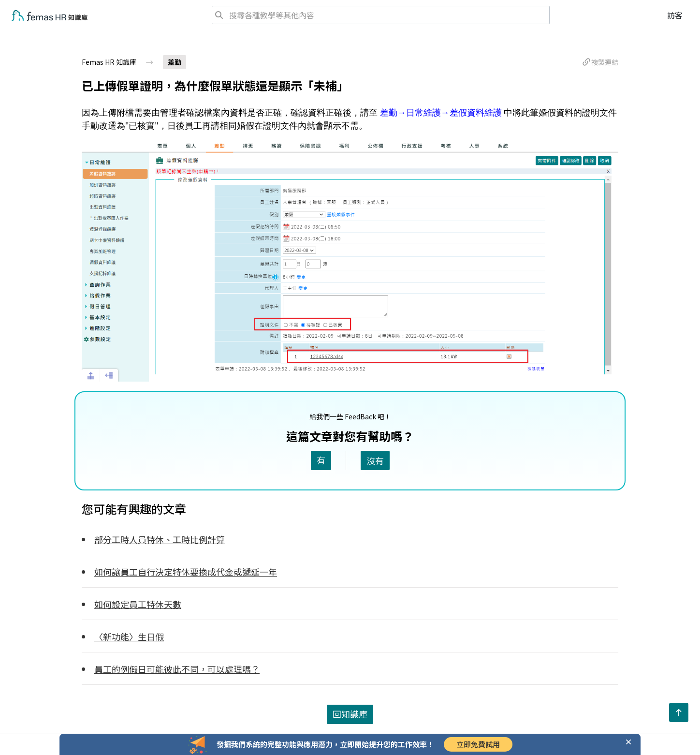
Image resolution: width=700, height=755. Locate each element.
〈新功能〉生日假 (129, 637)
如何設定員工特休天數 (138, 604)
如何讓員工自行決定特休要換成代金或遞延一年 (186, 572)
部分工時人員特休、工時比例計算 (160, 539)
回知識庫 (350, 714)
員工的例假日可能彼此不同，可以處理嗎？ (177, 669)
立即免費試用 (478, 744)
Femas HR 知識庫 (109, 62)
